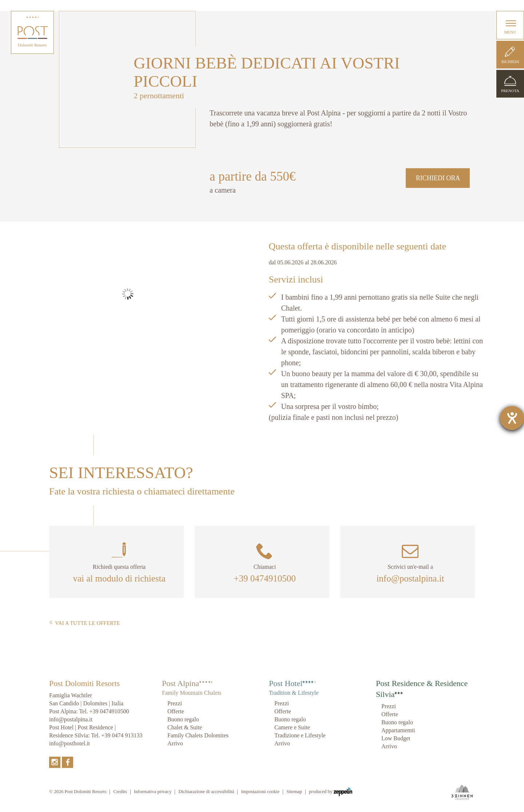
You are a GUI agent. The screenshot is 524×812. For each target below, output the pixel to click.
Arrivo (175, 743)
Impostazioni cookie (260, 791)
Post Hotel (286, 683)
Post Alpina (180, 683)
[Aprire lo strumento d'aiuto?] (512, 418)
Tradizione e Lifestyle (300, 735)
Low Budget (396, 738)
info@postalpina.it (410, 578)
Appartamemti (398, 730)
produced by (331, 792)
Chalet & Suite (185, 727)
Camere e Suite (292, 727)
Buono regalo (183, 719)
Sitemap (294, 791)
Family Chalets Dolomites (198, 735)
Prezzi (175, 703)
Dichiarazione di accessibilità (206, 791)
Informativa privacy (153, 791)
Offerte (176, 711)
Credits (120, 791)
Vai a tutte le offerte (85, 623)
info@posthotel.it (70, 743)
